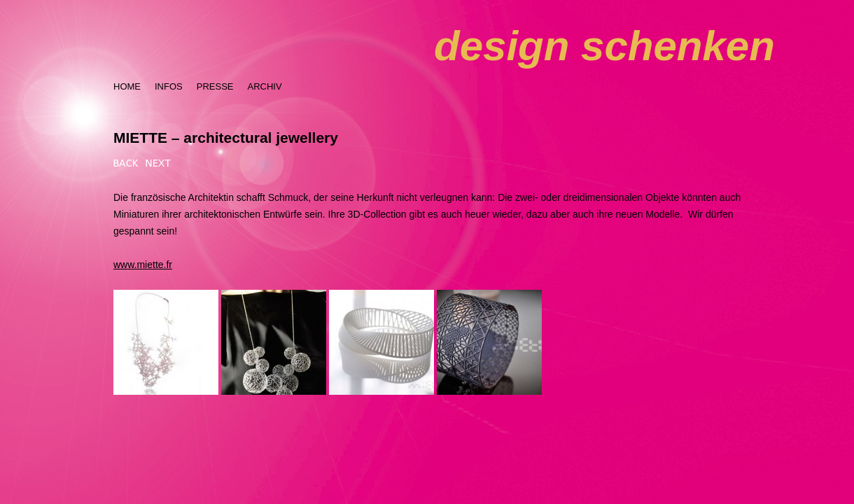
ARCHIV (264, 86)
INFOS (169, 86)
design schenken (604, 46)
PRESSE (215, 86)
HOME (127, 86)
